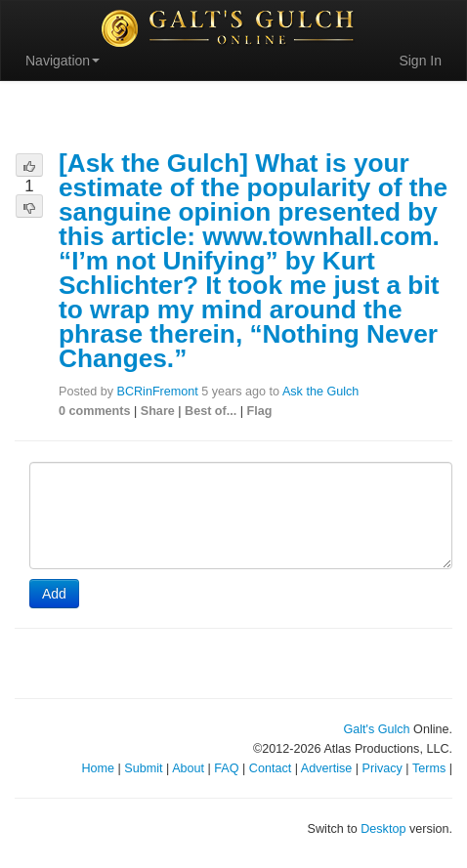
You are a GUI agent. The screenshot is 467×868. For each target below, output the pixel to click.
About (188, 768)
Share (158, 411)
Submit (143, 768)
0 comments (95, 411)
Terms (429, 768)
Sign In (420, 61)
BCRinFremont (158, 392)
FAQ (226, 768)
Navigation (63, 61)
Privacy (382, 768)
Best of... (211, 411)
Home (98, 768)
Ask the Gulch (320, 392)
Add (54, 594)
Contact (270, 768)
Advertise (327, 768)
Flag (260, 411)
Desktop (383, 829)
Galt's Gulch (376, 729)
